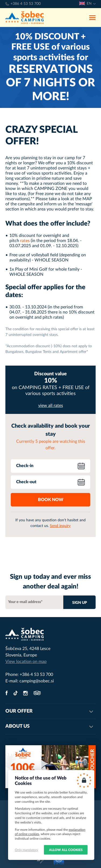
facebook (7, 693)
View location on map (26, 662)
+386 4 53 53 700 (26, 4)
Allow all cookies (66, 850)
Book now (51, 500)
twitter (15, 693)
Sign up (80, 603)
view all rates (51, 406)
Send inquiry (60, 526)
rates (25, 241)
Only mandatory (26, 850)
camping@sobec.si (37, 681)
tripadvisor (37, 693)
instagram (26, 693)
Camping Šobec (25, 18)
